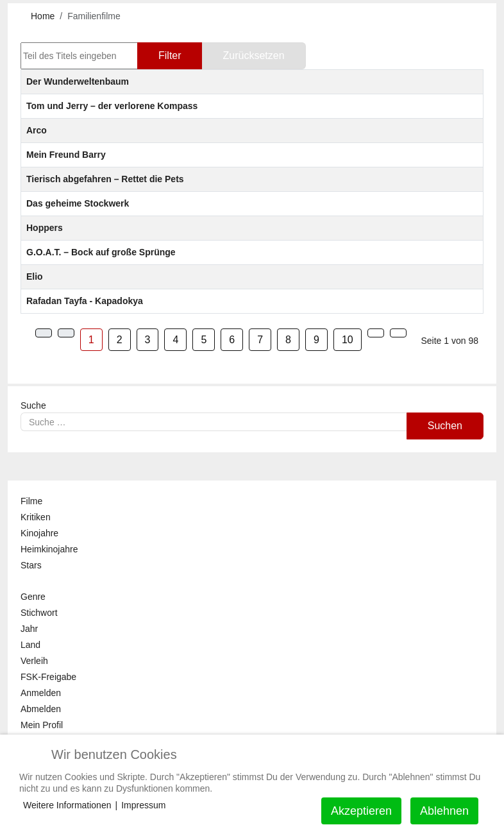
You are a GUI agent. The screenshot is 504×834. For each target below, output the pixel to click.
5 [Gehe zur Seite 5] (204, 340)
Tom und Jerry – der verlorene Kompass (112, 106)
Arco (37, 130)
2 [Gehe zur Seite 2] (120, 340)
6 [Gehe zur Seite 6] (232, 340)
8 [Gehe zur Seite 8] (288, 340)
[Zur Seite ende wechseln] (398, 333)
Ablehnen (444, 811)
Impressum (143, 805)
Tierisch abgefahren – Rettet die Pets (105, 179)
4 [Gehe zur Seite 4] (175, 340)
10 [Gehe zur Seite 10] (348, 340)
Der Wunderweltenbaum (78, 81)
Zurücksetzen (254, 55)
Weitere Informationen (67, 805)
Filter (170, 55)
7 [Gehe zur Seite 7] (260, 340)
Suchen (445, 426)
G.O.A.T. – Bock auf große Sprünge (101, 252)
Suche (33, 405)
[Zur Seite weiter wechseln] (376, 333)
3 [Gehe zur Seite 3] (148, 340)
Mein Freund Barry (66, 155)
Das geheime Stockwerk (78, 203)
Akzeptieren (361, 811)
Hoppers (45, 228)
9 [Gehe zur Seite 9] (316, 340)
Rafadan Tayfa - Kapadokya (85, 301)
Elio (35, 277)
